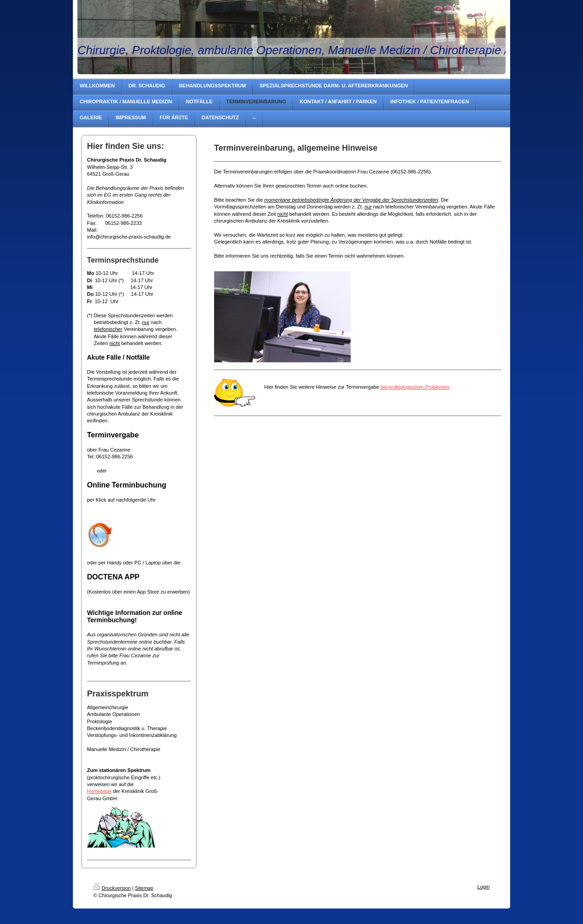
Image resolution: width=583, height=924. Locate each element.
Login (483, 887)
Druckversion (112, 888)
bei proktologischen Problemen (415, 387)
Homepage (99, 791)
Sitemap (144, 888)
